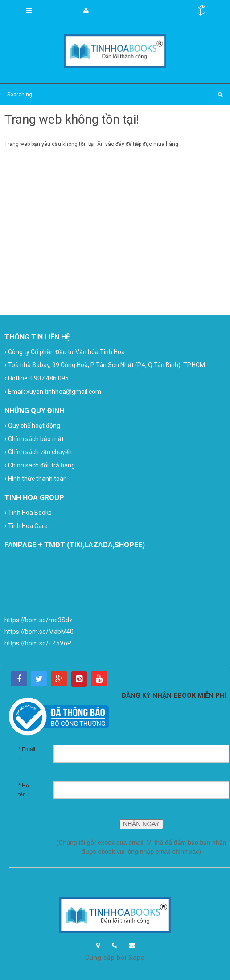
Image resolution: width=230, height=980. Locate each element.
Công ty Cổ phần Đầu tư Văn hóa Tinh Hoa (65, 352)
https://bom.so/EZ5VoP (38, 643)
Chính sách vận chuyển (38, 452)
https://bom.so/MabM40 (39, 632)
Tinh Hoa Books (28, 512)
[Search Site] (115, 95)
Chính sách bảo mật (34, 439)
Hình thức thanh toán (36, 478)
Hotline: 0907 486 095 (37, 378)
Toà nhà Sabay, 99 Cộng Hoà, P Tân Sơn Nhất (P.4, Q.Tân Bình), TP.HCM (105, 365)
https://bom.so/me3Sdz (39, 620)
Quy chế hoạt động (32, 425)
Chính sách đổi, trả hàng (40, 465)
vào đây (115, 144)
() (201, 10)
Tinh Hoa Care (26, 526)
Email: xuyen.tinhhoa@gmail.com (53, 391)
